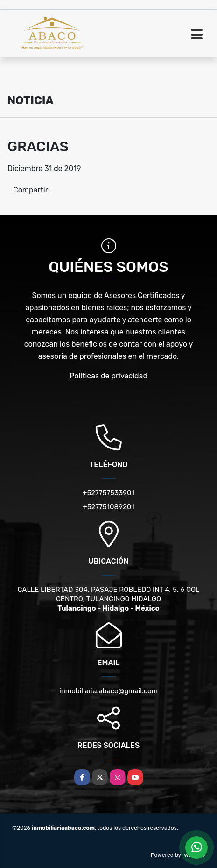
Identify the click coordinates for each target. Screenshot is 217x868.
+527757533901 (108, 493)
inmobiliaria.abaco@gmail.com (108, 691)
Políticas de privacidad (108, 376)
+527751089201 (108, 507)
